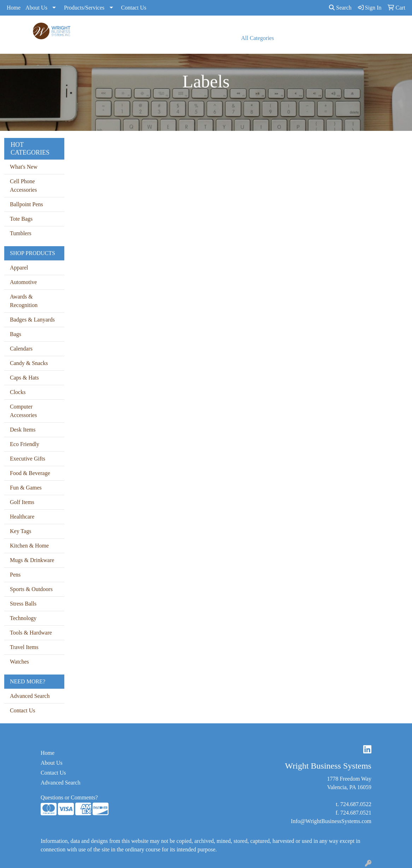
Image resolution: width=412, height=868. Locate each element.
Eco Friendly (25, 444)
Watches (19, 662)
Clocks (18, 392)
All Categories (257, 38)
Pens (15, 575)
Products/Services (84, 8)
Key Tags (20, 531)
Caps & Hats (24, 378)
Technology (23, 618)
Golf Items (22, 502)
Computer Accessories (23, 411)
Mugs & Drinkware (32, 560)
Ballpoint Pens (27, 204)
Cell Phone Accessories (23, 186)
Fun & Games (26, 488)
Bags (16, 334)
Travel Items (24, 647)
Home (14, 8)
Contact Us (134, 8)
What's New (24, 167)
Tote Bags (21, 219)
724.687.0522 (356, 804)
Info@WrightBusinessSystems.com (331, 821)
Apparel (19, 268)
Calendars (21, 349)
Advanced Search (30, 696)
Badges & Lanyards (32, 320)
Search (340, 8)
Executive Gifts (28, 459)
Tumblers (21, 233)
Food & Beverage (30, 473)
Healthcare (22, 517)
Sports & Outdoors (31, 589)
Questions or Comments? (69, 797)
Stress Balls (23, 604)
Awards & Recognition (24, 301)
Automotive (23, 282)
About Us (36, 8)
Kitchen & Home (29, 546)
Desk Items (23, 430)
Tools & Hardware (31, 633)
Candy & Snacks (29, 363)
